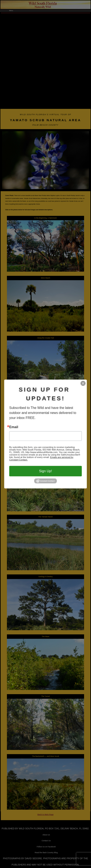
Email (14, 427)
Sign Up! (45, 471)
